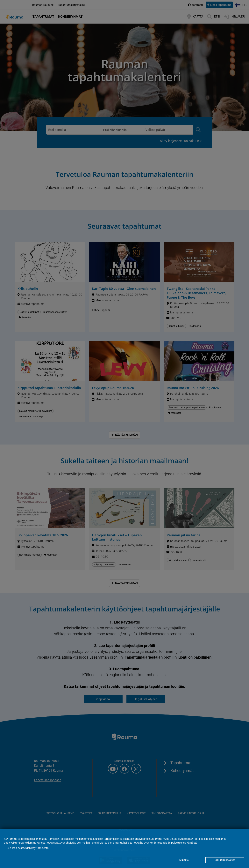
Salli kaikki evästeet (225, 860)
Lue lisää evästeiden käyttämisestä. (28, 848)
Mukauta (184, 860)
